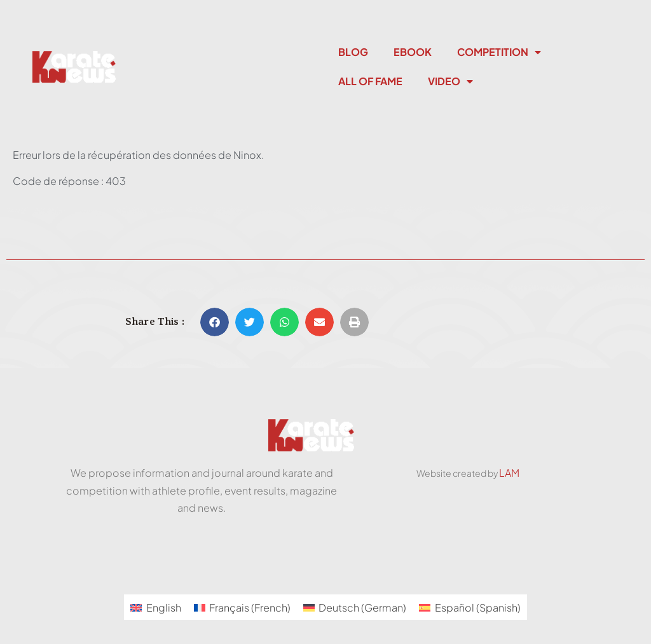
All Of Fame (370, 81)
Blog (353, 52)
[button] (215, 322)
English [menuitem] (164, 607)
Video (450, 81)
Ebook (413, 52)
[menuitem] (155, 607)
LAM (509, 473)
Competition (499, 52)
